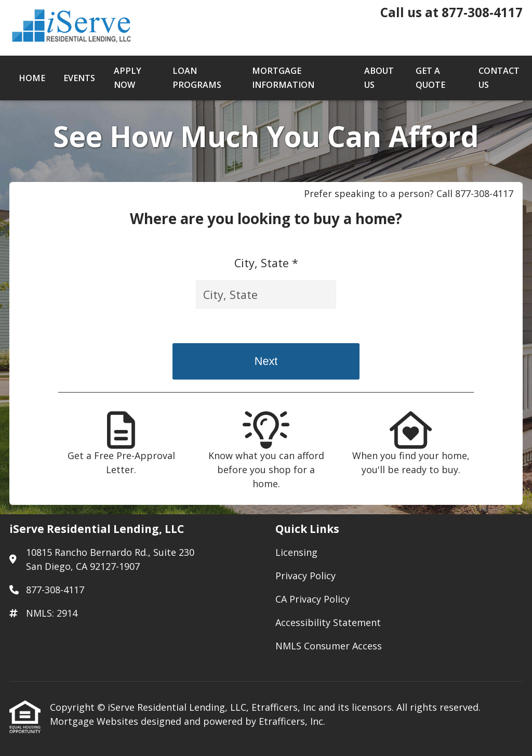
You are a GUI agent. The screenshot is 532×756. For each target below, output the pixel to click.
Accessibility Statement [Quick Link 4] (328, 622)
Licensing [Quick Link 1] (296, 552)
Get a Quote (430, 78)
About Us (379, 78)
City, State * (266, 263)
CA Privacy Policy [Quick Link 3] (312, 599)
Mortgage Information (283, 78)
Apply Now (128, 78)
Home (32, 78)
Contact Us (499, 78)
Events (79, 78)
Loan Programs (197, 78)
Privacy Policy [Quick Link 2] (305, 576)
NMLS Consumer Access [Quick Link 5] (329, 646)
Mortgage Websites (95, 721)
